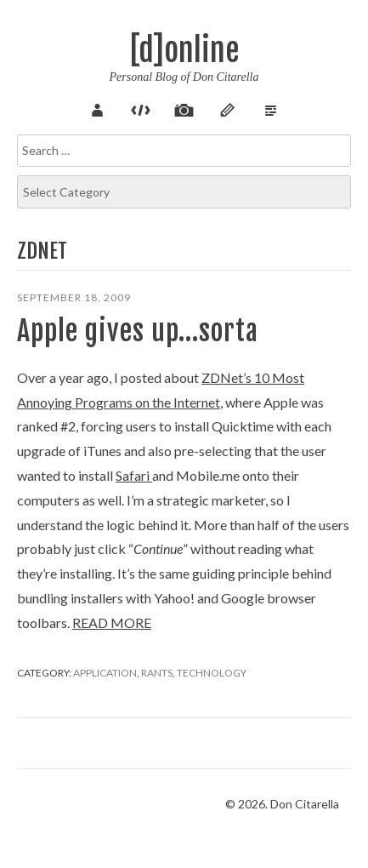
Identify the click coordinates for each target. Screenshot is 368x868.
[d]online (184, 51)
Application (105, 673)
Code (141, 108)
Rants (157, 673)
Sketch (228, 108)
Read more (112, 622)
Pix (184, 108)
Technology (212, 673)
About (98, 108)
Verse (271, 108)
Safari (134, 475)
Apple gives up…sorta (138, 331)
